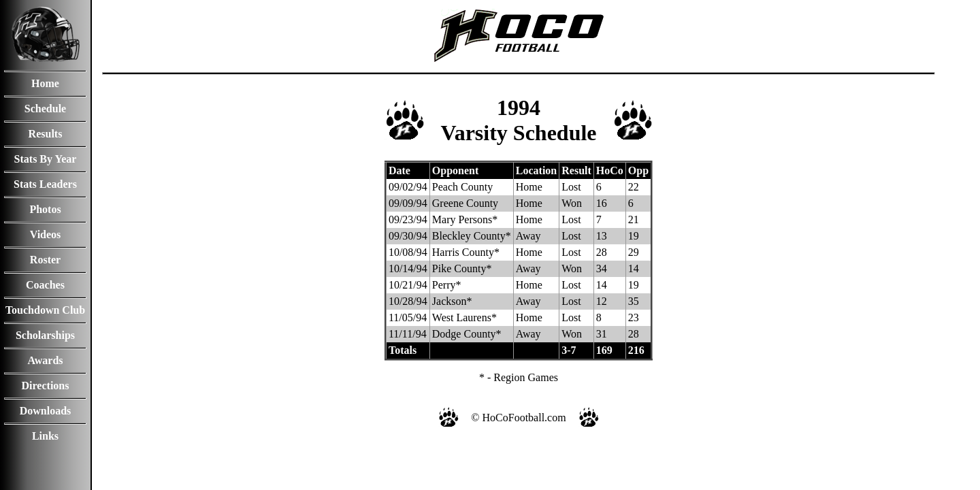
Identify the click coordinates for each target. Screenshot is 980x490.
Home (45, 83)
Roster (45, 260)
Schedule (45, 109)
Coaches (45, 285)
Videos (46, 234)
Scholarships (45, 335)
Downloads (46, 411)
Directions (46, 386)
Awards (45, 360)
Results (46, 134)
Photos (45, 209)
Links (45, 436)
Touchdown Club (45, 310)
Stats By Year (46, 159)
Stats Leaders (45, 184)
